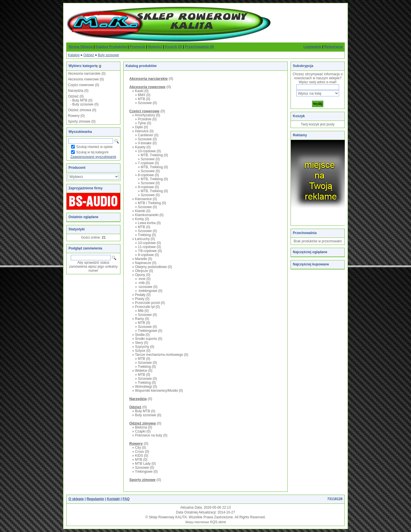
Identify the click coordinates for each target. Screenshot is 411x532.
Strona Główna (81, 47)
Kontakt (113, 499)
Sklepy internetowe (197, 522)
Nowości (155, 47)
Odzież (89, 55)
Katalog (74, 55)
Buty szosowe (108, 55)
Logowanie (312, 47)
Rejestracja (333, 47)
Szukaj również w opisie (94, 147)
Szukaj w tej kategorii (92, 152)
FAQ (126, 499)
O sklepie (76, 499)
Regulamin (95, 499)
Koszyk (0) (174, 47)
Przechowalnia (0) (199, 47)
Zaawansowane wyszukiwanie (93, 157)
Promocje (137, 47)
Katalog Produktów (111, 47)
